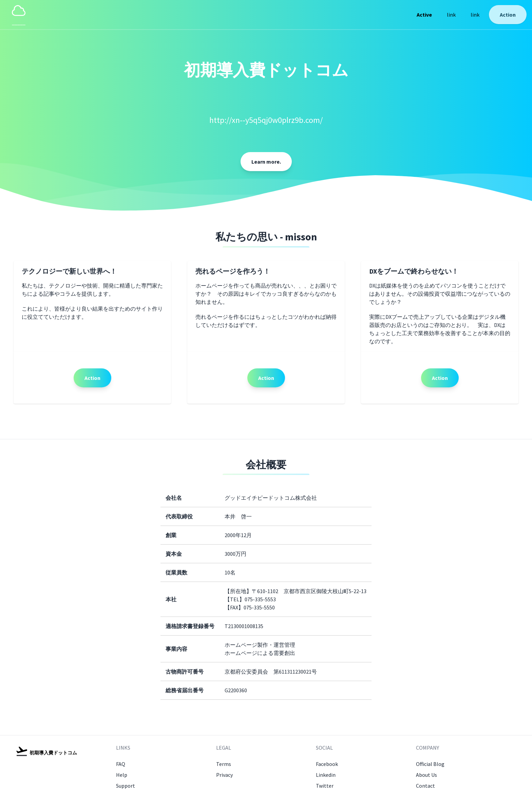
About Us (426, 775)
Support (126, 786)
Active (424, 15)
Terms (224, 764)
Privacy (224, 775)
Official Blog (430, 764)
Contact (425, 786)
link (451, 15)
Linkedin (326, 775)
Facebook (327, 764)
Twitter (325, 786)
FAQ (121, 764)
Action (508, 15)
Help (122, 775)
